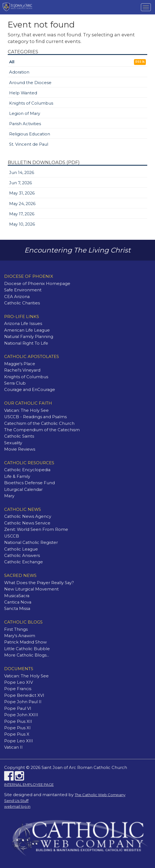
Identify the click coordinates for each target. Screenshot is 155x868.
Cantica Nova (18, 602)
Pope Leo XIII (19, 741)
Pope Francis (18, 689)
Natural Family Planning (29, 337)
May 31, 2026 (22, 193)
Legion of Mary (25, 113)
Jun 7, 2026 (20, 183)
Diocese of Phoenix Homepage (37, 284)
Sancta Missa (17, 609)
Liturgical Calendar (23, 489)
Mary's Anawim (20, 636)
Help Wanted (23, 93)
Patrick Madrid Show (25, 642)
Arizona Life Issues (23, 324)
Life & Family (17, 476)
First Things (16, 629)
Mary (9, 496)
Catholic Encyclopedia (27, 470)
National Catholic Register (31, 542)
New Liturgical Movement (31, 589)
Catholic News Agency (28, 516)
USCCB (12, 536)
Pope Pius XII (18, 721)
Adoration (19, 72)
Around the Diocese (30, 83)
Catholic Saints (19, 436)
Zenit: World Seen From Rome (36, 529)
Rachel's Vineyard (22, 370)
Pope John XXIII (21, 715)
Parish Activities (25, 124)
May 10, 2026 (22, 224)
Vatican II (13, 747)
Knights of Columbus (31, 103)
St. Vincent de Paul (29, 144)
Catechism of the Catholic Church (39, 423)
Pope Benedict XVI (24, 695)
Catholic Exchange (24, 562)
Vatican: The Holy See (26, 410)
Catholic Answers (22, 556)
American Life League (27, 330)
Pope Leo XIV (19, 682)
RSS (140, 62)
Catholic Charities (22, 303)
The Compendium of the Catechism (42, 430)
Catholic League (21, 549)
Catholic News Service (27, 523)
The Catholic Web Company (100, 795)
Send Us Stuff (16, 801)
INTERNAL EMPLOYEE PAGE (29, 784)
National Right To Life (26, 343)
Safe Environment (23, 290)
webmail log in (17, 806)
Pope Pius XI (17, 728)
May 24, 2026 (22, 204)
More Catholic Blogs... (27, 655)
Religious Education (30, 134)
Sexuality (13, 443)
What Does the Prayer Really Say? (39, 583)
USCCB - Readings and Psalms (35, 417)
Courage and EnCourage (30, 390)
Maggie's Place (20, 364)
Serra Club (15, 383)
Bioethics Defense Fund (29, 483)
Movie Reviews (20, 449)
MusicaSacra (17, 596)
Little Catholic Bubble (27, 649)
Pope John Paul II (23, 702)
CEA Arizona (17, 297)
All (12, 62)
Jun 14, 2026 (22, 173)
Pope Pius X (17, 734)
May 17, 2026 (22, 214)
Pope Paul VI (18, 708)
